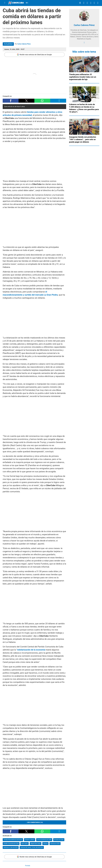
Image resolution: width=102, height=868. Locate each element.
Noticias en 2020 (55, 843)
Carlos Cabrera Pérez (24, 44)
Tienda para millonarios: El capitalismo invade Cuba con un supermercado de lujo (83, 77)
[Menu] (5, 3)
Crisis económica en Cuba (44, 840)
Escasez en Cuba (59, 840)
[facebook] (84, 43)
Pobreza (45, 843)
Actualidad (8, 44)
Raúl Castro (25, 843)
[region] (34, 161)
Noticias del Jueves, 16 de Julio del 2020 (32, 847)
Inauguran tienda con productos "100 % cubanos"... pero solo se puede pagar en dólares (83, 139)
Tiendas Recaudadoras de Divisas (13, 840)
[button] (11, 101)
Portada (28, 866)
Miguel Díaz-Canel (35, 843)
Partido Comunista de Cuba (11, 843)
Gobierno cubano (30, 840)
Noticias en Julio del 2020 (11, 847)
